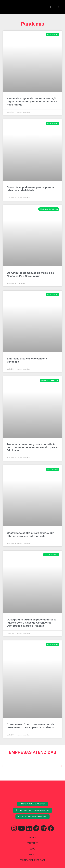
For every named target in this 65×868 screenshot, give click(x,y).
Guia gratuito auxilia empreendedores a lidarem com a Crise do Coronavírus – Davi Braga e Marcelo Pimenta (31, 623)
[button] (51, 7)
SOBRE (32, 837)
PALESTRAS (32, 843)
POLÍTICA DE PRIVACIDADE (32, 860)
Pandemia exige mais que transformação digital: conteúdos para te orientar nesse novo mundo (32, 101)
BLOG (32, 849)
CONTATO (33, 854)
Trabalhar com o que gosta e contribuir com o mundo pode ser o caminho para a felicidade (32, 447)
